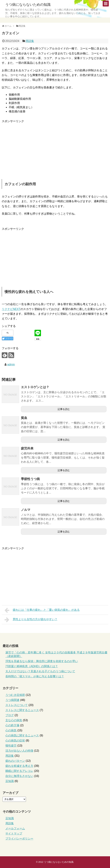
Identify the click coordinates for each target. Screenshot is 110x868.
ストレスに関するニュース (22, 710)
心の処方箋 (12, 725)
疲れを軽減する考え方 (19, 766)
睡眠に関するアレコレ (19, 771)
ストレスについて (17, 705)
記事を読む (64, 409)
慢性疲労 (11, 746)
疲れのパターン (15, 761)
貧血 (24, 418)
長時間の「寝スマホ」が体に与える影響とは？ (35, 676)
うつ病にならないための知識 (28, 5)
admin (11, 364)
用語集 (30, 41)
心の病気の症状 (15, 741)
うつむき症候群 (15, 695)
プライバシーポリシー (19, 839)
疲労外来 (27, 448)
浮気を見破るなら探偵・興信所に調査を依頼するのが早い (42, 661)
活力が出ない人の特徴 (19, 751)
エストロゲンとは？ (35, 387)
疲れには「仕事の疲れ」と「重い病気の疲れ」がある (42, 610)
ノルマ (26, 510)
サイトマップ (14, 833)
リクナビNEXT (11, 309)
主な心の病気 (14, 720)
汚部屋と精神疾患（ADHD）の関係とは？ (32, 666)
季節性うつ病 (30, 479)
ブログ (10, 715)
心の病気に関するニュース (22, 735)
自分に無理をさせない (19, 776)
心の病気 (11, 730)
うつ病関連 (12, 700)
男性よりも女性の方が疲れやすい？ (31, 620)
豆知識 (10, 781)
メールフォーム (15, 828)
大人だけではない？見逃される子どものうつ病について (40, 671)
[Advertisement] (31, 148)
